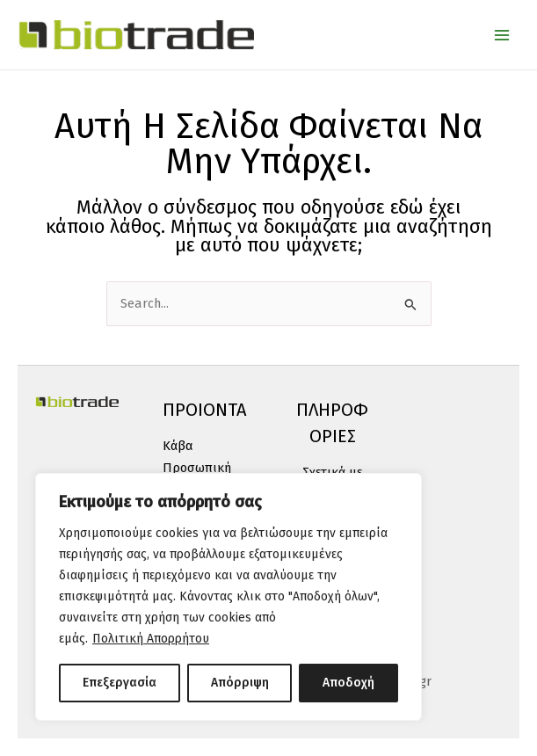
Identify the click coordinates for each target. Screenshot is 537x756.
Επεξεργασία (120, 683)
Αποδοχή (348, 683)
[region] (229, 597)
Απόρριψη (240, 683)
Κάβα (178, 446)
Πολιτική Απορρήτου (151, 639)
